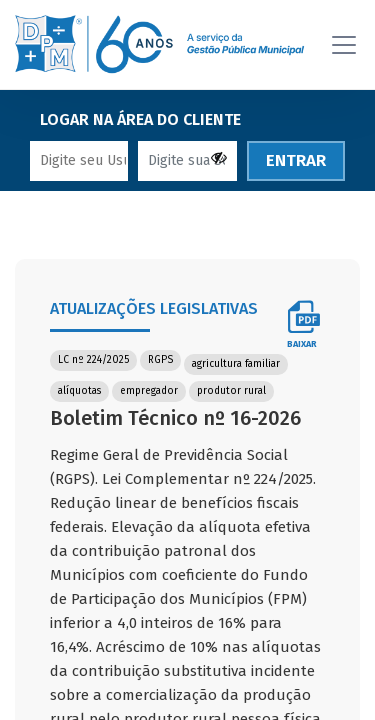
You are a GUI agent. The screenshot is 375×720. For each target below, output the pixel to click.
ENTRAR (296, 149)
